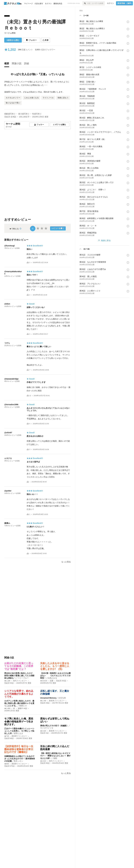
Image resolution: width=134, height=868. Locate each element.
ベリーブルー (23, 678)
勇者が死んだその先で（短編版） (54, 726)
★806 (7, 764)
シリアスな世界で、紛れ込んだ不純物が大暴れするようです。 (19, 694)
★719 (7, 736)
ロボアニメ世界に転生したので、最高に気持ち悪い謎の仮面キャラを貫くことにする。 (19, 703)
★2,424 (43, 731)
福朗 (55, 758)
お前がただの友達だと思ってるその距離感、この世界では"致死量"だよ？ (19, 666)
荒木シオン (18, 761)
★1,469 (7, 708)
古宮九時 (62, 698)
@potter (8, 491)
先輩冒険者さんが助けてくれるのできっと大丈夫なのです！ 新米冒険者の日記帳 (20, 759)
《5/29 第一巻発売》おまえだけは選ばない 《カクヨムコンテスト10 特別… (56, 676)
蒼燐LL (7, 523)
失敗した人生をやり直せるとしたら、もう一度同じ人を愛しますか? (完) (55, 666)
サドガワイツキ (47, 728)
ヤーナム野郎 (10, 33)
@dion (7, 304)
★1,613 (43, 761)
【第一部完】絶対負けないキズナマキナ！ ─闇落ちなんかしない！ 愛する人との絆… (55, 756)
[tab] (7, 64)
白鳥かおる (52, 678)
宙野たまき (18, 733)
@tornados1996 (11, 405)
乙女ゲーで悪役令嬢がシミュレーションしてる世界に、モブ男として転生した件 (19, 731)
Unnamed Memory (48, 698)
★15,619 (44, 681)
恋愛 (52, 681)
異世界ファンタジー (57, 701)
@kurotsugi (9, 246)
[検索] (85, 3)
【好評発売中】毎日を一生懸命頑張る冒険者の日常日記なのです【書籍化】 (19, 749)
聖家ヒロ (23, 706)
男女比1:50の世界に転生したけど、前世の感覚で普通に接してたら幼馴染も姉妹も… (19, 676)
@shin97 (8, 433)
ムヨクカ (8, 458)
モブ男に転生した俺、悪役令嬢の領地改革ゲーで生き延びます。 (19, 722)
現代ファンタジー (20, 681)
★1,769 (43, 701)
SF (14, 708)
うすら (7, 343)
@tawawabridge (11, 379)
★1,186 (7, 681)
